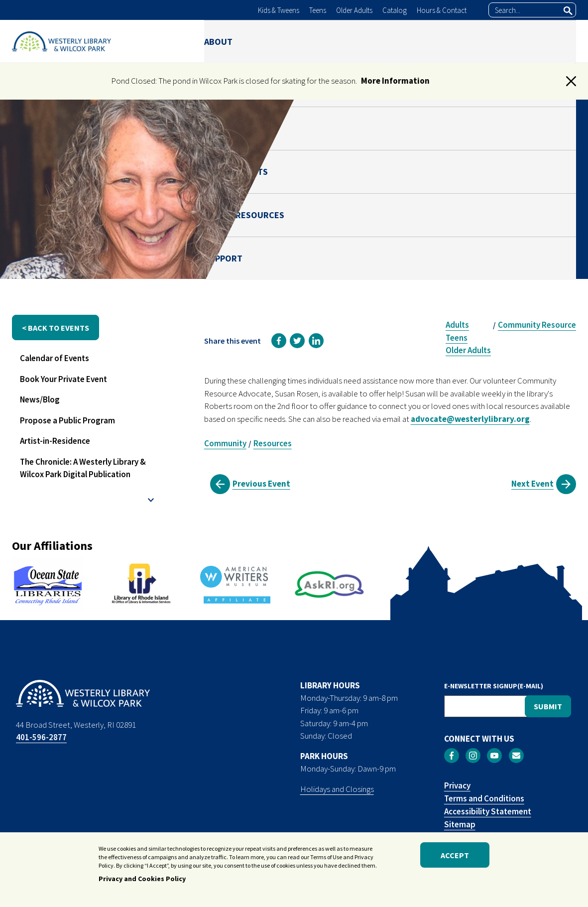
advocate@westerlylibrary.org (470, 419)
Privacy (457, 785)
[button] (571, 81)
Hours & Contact (442, 10)
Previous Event (261, 484)
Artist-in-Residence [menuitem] (55, 441)
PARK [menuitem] (319, 41)
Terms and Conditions (484, 798)
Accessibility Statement (488, 811)
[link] (279, 341)
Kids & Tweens (279, 10)
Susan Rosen (467, 241)
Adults (457, 325)
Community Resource (537, 325)
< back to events (56, 328)
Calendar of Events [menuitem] (55, 358)
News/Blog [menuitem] (40, 399)
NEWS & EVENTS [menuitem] (382, 41)
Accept (455, 856)
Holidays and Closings (337, 789)
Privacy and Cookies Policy (142, 880)
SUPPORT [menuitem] (557, 41)
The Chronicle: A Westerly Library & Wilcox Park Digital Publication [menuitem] (83, 468)
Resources (273, 443)
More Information (395, 81)
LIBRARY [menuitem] (270, 41)
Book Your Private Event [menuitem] (63, 379)
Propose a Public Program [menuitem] (67, 420)
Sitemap (460, 824)
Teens (318, 10)
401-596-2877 (41, 737)
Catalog (395, 10)
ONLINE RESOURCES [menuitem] (476, 41)
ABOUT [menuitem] (218, 41)
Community (225, 443)
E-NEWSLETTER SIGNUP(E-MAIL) (494, 686)
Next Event (532, 484)
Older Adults (354, 10)
